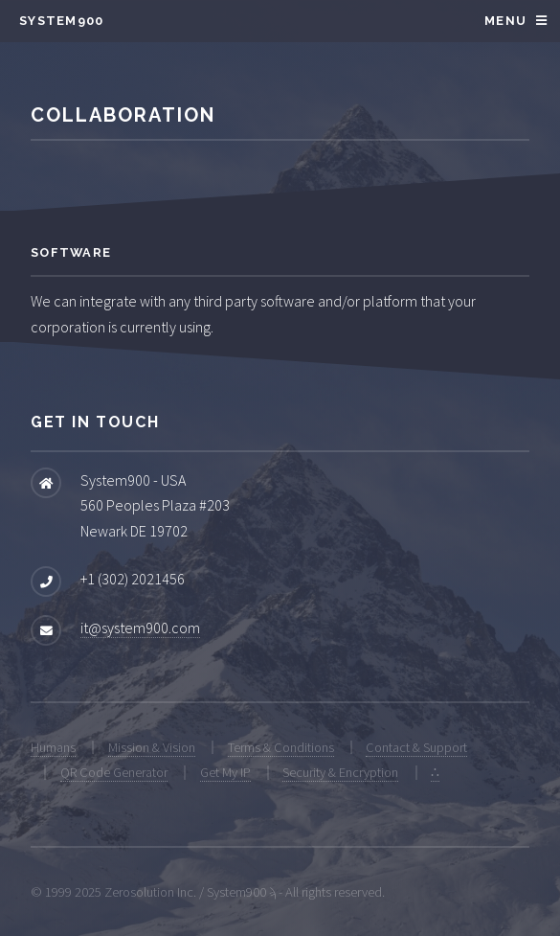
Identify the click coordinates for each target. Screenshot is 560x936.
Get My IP (225, 772)
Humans (53, 747)
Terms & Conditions (281, 747)
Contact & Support (416, 747)
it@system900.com (140, 628)
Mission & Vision (152, 747)
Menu (505, 21)
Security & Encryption (340, 772)
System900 (62, 21)
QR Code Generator (114, 772)
